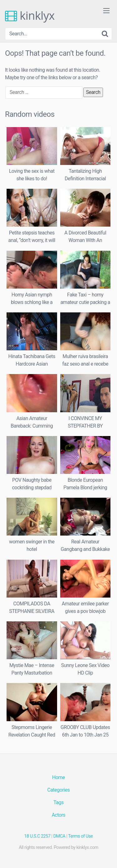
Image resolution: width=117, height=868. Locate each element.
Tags (58, 802)
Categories (59, 790)
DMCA (59, 836)
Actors (59, 815)
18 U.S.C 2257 (37, 836)
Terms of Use (80, 836)
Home (58, 777)
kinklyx (30, 16)
